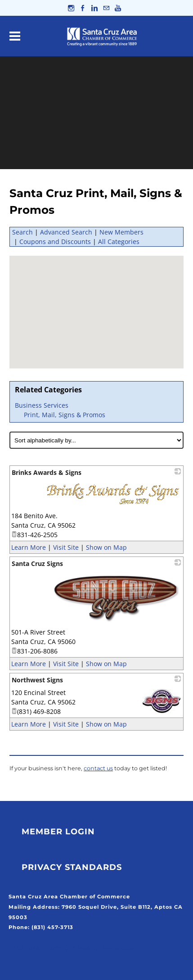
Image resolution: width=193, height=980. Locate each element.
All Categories (119, 242)
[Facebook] (83, 8)
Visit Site (66, 547)
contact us (98, 768)
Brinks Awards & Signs (47, 472)
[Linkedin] (94, 8)
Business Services (42, 405)
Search (22, 232)
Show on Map (106, 547)
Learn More (29, 547)
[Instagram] (71, 8)
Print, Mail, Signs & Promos (65, 415)
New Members (121, 232)
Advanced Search (66, 232)
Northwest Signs (37, 680)
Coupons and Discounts (55, 242)
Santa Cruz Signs (37, 564)
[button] (109, 309)
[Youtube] (118, 8)
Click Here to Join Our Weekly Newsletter (72, 948)
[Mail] (106, 8)
